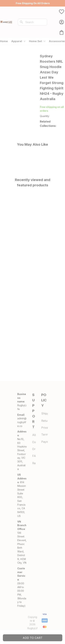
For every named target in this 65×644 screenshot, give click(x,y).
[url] (22, 422)
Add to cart (33, 638)
